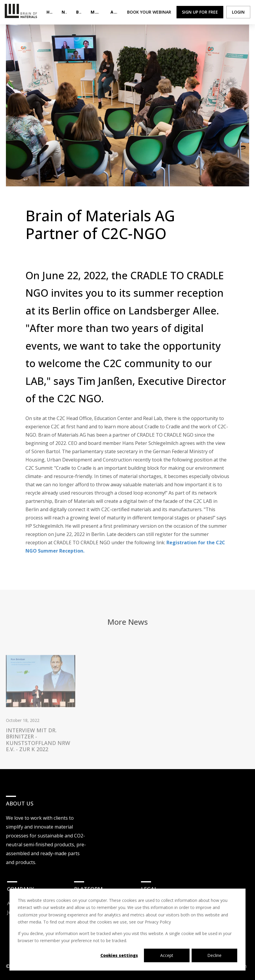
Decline (214, 955)
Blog (79, 12)
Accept (167, 955)
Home (49, 12)
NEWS (64, 12)
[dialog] (127, 930)
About (114, 12)
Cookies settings (119, 955)
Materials (96, 12)
